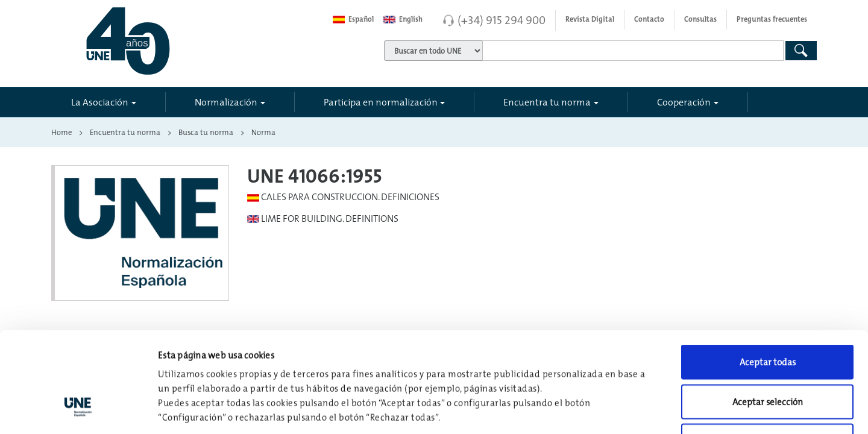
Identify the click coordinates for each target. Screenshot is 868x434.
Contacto (649, 19)
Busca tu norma (206, 132)
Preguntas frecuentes (772, 19)
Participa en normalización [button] (381, 102)
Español (353, 19)
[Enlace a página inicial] (182, 41)
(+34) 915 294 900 (502, 20)
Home (61, 132)
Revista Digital (590, 19)
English (403, 19)
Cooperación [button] (684, 102)
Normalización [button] (226, 102)
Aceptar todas (768, 276)
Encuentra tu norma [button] (547, 102)
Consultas (700, 19)
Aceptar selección (768, 316)
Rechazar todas (768, 355)
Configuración (628, 410)
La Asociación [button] (100, 102)
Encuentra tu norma (125, 132)
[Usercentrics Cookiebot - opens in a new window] (78, 410)
